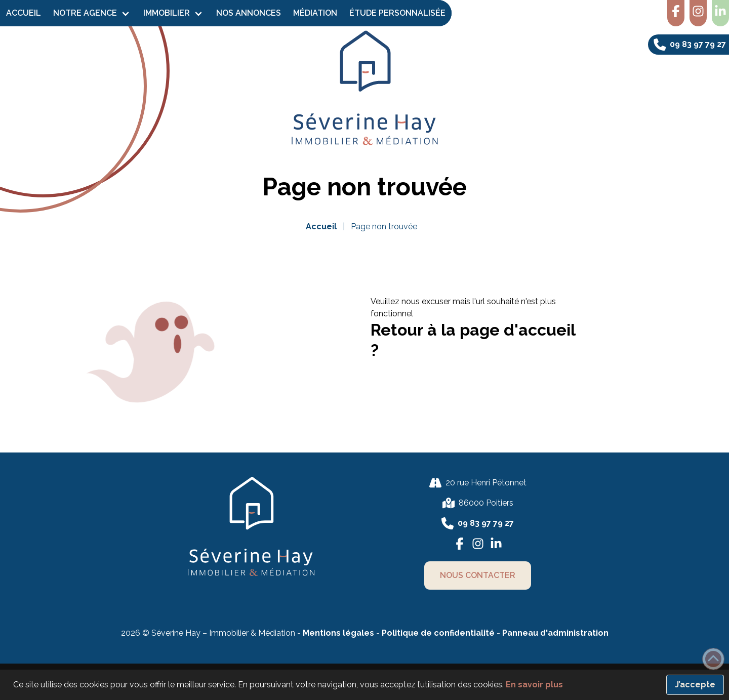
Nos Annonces (249, 13)
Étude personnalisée (397, 13)
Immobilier (167, 13)
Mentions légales (338, 633)
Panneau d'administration (555, 633)
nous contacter (478, 575)
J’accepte (695, 685)
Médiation (315, 13)
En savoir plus (534, 685)
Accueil (24, 13)
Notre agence (85, 13)
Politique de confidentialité (439, 633)
